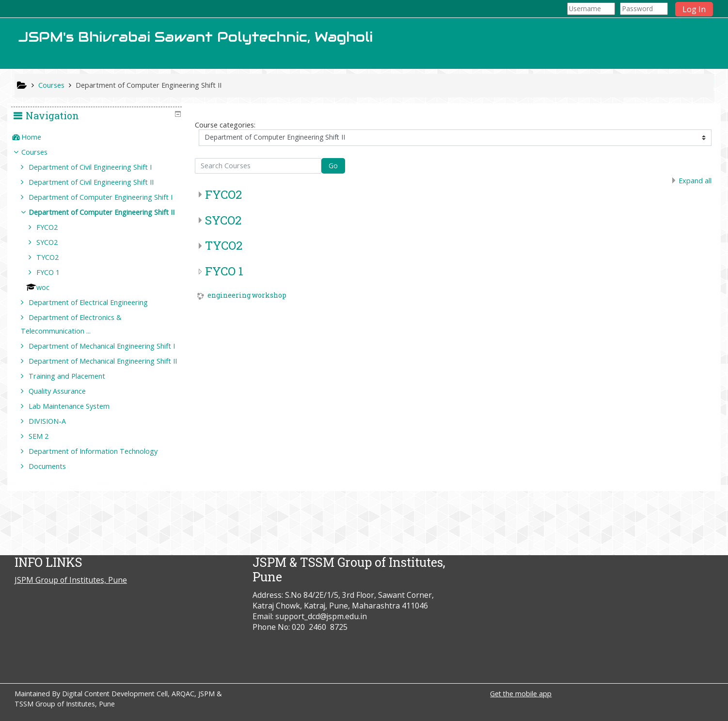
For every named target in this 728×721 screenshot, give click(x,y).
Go (333, 166)
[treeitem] (100, 137)
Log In (694, 9)
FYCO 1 (224, 271)
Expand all (695, 181)
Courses (42, 152)
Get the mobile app (521, 694)
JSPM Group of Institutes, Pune (71, 580)
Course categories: (225, 125)
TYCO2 (224, 245)
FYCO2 (223, 194)
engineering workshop (247, 296)
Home (39, 137)
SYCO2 (223, 220)
